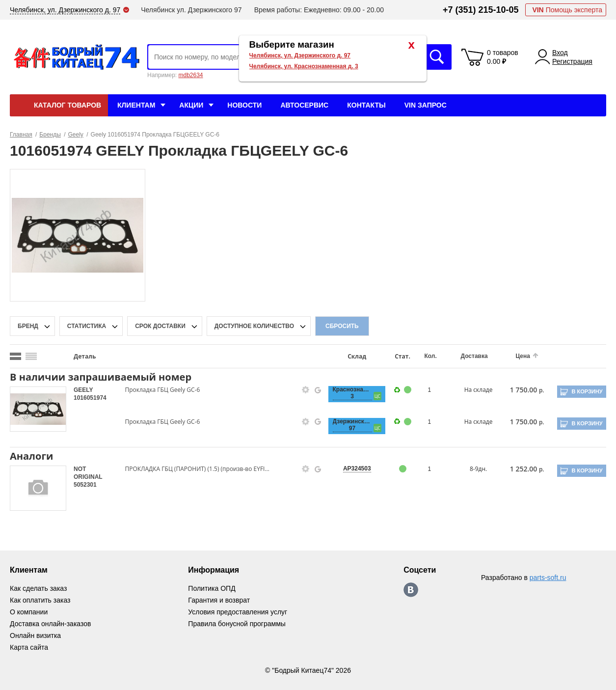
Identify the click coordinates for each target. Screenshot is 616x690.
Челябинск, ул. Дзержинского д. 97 (300, 55)
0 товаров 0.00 (503, 57)
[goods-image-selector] (38, 409)
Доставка (474, 356)
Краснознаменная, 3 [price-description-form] (352, 393)
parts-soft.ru (548, 578)
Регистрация (572, 61)
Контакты (366, 105)
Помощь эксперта (567, 10)
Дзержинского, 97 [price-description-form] (352, 425)
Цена (523, 356)
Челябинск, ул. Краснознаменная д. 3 (304, 66)
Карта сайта (29, 647)
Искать (437, 57)
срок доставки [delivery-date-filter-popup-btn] (160, 326)
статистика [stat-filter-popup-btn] (87, 326)
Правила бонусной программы (237, 624)
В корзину (587, 391)
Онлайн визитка (35, 635)
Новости (244, 105)
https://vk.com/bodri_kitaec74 (411, 590)
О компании (29, 612)
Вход (560, 53)
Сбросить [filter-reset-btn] (342, 326)
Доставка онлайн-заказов (50, 624)
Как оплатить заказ (40, 600)
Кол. (430, 356)
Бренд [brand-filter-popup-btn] (28, 326)
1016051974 (90, 398)
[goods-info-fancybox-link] (306, 390)
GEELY (83, 390)
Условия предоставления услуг (238, 612)
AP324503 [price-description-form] (357, 469)
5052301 (85, 485)
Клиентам (136, 105)
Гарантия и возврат (219, 600)
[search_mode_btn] (15, 356)
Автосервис (304, 105)
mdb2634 (190, 75)
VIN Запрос (426, 105)
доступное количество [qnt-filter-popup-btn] (254, 326)
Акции (191, 105)
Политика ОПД (212, 588)
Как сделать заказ (38, 588)
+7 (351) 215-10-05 (481, 10)
